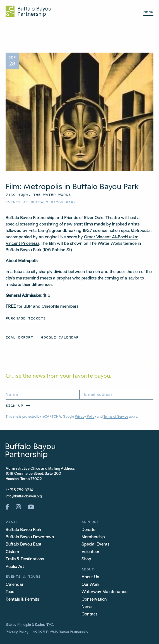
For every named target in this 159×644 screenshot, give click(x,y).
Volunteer (90, 552)
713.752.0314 (22, 490)
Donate (88, 530)
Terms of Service (116, 417)
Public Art (15, 567)
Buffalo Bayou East (23, 544)
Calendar (15, 585)
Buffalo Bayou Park (23, 530)
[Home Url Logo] (28, 11)
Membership (93, 537)
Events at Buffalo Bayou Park (41, 202)
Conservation (94, 600)
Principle (24, 625)
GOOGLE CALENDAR (60, 337)
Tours (10, 592)
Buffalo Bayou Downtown (30, 537)
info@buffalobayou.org (24, 497)
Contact (89, 614)
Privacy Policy (85, 417)
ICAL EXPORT (19, 337)
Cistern (12, 552)
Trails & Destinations (25, 559)
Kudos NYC (44, 625)
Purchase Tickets (26, 318)
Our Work (90, 585)
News (87, 607)
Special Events (95, 544)
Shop (86, 559)
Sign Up (14, 406)
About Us (90, 577)
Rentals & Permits (22, 600)
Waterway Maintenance (104, 592)
